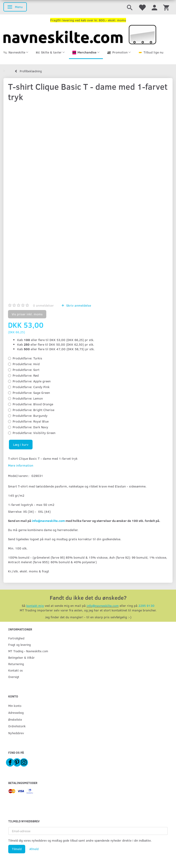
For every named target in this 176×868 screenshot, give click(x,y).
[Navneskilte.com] (80, 34)
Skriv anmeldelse (78, 305)
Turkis (27, 358)
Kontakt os (15, 670)
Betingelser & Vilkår (21, 657)
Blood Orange (33, 404)
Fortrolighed (16, 638)
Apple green (32, 381)
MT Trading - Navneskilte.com (28, 651)
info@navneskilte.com (48, 521)
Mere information (21, 465)
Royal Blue (31, 421)
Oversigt (14, 677)
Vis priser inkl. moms (27, 314)
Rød (26, 375)
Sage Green (31, 393)
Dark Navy (30, 427)
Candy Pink (31, 387)
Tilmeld (17, 849)
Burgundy (30, 416)
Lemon (28, 398)
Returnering (16, 664)
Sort (26, 370)
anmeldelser (43, 305)
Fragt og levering (19, 645)
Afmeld (34, 849)
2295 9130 (146, 606)
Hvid (26, 364)
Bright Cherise (33, 410)
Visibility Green (34, 433)
